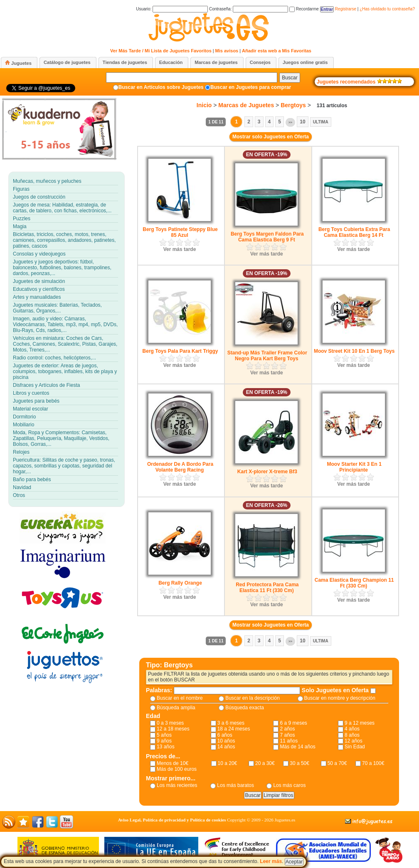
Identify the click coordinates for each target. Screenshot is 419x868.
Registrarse (346, 9)
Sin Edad (355, 747)
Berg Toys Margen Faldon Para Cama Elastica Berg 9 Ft (267, 237)
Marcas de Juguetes (246, 105)
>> (290, 122)
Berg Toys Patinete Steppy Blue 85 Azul (180, 232)
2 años (287, 729)
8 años (352, 735)
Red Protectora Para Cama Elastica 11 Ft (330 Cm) (267, 588)
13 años (166, 747)
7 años (287, 735)
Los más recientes (177, 785)
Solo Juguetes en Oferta (336, 690)
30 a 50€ (299, 763)
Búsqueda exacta (245, 708)
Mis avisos (227, 51)
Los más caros (289, 785)
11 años (289, 741)
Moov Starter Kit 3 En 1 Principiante (354, 467)
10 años (226, 741)
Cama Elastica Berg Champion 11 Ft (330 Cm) (354, 583)
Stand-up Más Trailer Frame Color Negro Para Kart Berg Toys (267, 356)
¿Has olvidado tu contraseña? (387, 9)
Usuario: (172, 9)
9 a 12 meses (360, 723)
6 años (225, 735)
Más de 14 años (297, 747)
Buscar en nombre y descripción (340, 698)
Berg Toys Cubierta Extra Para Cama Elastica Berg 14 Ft (354, 232)
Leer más (271, 861)
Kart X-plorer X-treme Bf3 (267, 472)
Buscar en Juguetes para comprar (251, 87)
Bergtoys (293, 105)
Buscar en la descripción (253, 698)
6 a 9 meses (293, 723)
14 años (226, 747)
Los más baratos (235, 785)
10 (302, 122)
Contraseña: (249, 9)
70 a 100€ (373, 763)
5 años (164, 735)
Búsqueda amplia (176, 708)
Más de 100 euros (177, 769)
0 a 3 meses (170, 723)
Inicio (204, 105)
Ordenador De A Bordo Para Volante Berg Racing (180, 467)
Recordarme (304, 9)
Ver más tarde (180, 249)
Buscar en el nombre (180, 698)
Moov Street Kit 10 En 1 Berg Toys (354, 351)
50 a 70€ (337, 763)
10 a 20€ (228, 763)
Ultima (321, 122)
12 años (354, 741)
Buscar (290, 78)
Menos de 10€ (173, 763)
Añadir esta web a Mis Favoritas (277, 51)
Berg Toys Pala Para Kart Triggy (180, 351)
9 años (164, 741)
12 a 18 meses (173, 729)
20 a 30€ (265, 763)
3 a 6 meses (231, 723)
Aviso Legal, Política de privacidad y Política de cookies (172, 820)
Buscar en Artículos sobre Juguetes (161, 87)
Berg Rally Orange (180, 583)
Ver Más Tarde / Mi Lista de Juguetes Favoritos (161, 51)
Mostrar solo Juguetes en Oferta (271, 137)
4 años (352, 729)
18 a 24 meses (234, 729)
